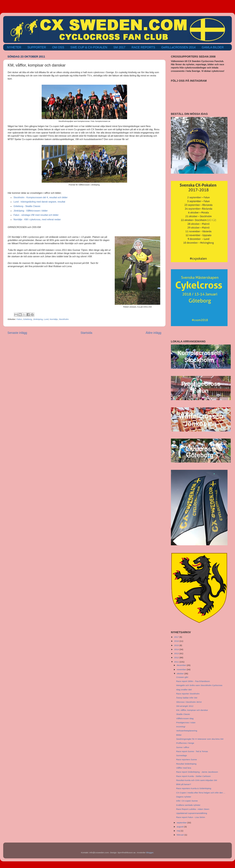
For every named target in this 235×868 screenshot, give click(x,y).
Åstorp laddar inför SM (187, 698)
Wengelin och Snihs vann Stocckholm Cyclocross (199, 685)
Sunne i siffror (183, 747)
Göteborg (27, 319)
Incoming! (181, 727)
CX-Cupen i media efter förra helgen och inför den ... (201, 793)
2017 (177, 637)
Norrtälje (54, 319)
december (182, 665)
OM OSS (58, 47)
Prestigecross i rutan (186, 722)
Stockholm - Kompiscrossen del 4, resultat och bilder (40, 197)
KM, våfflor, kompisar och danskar (192, 710)
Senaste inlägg (17, 333)
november (182, 669)
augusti (180, 827)
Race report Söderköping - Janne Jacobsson (197, 772)
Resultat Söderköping (186, 764)
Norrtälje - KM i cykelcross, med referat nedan (37, 219)
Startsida (86, 333)
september (182, 823)
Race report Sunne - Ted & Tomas (192, 751)
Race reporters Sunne (187, 759)
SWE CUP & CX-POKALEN (89, 47)
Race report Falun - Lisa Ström (191, 817)
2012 (177, 657)
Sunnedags (182, 755)
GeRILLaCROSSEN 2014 (178, 47)
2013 (177, 653)
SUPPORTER (37, 47)
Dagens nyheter (184, 797)
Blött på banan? (184, 784)
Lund (46, 319)
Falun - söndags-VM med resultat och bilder (36, 215)
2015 (177, 645)
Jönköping (38, 319)
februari (181, 835)
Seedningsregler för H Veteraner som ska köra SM (200, 739)
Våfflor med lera (184, 768)
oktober (181, 674)
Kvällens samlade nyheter (188, 805)
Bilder (179, 735)
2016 (177, 641)
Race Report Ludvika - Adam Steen (193, 809)
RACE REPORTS (143, 47)
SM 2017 (119, 47)
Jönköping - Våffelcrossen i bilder (31, 211)
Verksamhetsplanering (187, 731)
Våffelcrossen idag (185, 718)
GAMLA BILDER (213, 47)
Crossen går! (182, 677)
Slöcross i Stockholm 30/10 (189, 702)
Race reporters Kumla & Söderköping (194, 788)
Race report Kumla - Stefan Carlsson (193, 776)
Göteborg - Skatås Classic (27, 206)
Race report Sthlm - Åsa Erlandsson (193, 681)
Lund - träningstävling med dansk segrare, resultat (39, 202)
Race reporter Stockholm (188, 694)
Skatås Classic (183, 714)
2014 (177, 649)
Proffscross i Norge (185, 743)
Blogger (150, 852)
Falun (19, 319)
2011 (177, 662)
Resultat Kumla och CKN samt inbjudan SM (197, 780)
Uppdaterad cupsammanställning (192, 813)
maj (179, 831)
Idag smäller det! (184, 690)
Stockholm (64, 319)
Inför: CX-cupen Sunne (187, 801)
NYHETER (14, 47)
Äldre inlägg (153, 333)
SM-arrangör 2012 (185, 706)
